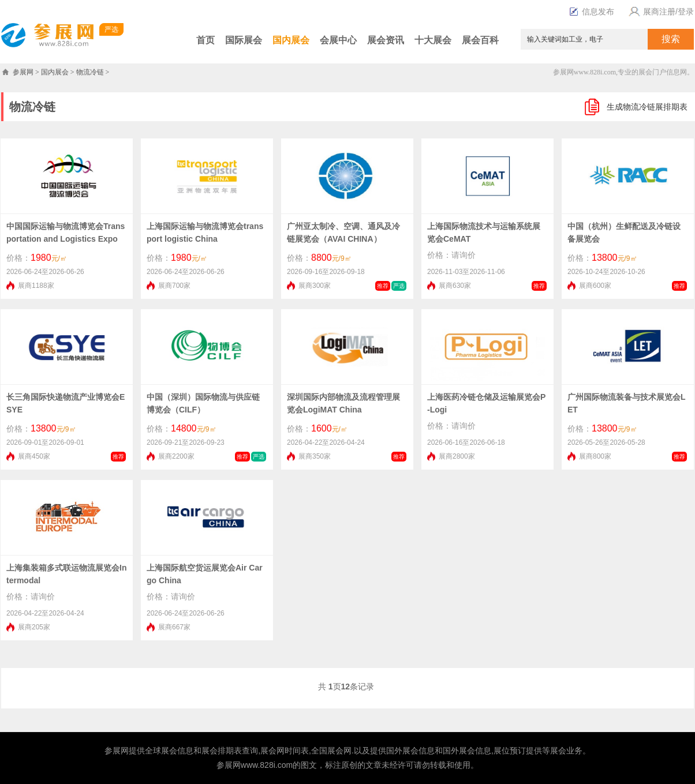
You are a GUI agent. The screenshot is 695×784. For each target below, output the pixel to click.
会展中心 (338, 40)
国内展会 (291, 40)
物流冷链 (90, 72)
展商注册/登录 (660, 12)
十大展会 (433, 40)
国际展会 (244, 40)
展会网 (272, 751)
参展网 (23, 72)
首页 (205, 40)
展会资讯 (386, 40)
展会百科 (480, 40)
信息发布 (598, 12)
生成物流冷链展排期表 (647, 107)
